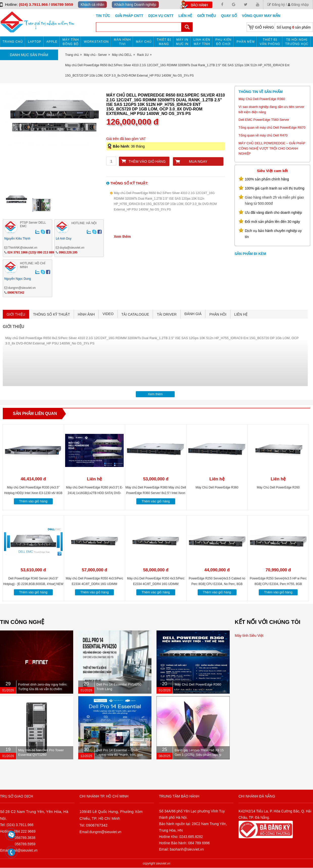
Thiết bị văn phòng (270, 42)
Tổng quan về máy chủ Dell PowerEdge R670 (272, 127)
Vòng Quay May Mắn (261, 16)
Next (112, 141)
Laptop (35, 42)
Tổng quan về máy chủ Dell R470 (263, 135)
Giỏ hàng (264, 27)
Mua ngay (198, 161)
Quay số (229, 16)
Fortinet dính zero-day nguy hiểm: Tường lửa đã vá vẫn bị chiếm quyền (43, 689)
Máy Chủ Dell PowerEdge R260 (278, 487)
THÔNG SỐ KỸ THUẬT (51, 314)
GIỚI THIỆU (16, 314)
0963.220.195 (68, 252)
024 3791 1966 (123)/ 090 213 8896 (32, 252)
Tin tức (103, 16)
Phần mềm (246, 42)
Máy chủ (144, 42)
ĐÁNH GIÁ (193, 314)
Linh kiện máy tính (202, 42)
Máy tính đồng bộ (71, 42)
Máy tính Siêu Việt (249, 636)
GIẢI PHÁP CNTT (129, 16)
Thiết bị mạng (164, 42)
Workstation (96, 42)
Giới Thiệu (206, 16)
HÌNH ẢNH (86, 314)
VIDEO (108, 314)
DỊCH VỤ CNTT (161, 16)
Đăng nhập (298, 5)
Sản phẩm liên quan (35, 414)
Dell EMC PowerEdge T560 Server (264, 120)
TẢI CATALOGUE (135, 314)
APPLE (52, 42)
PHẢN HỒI (218, 314)
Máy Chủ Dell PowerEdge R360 (262, 99)
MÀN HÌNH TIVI (122, 42)
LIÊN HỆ (241, 314)
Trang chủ (13, 42)
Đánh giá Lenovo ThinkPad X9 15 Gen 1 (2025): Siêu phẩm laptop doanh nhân (199, 755)
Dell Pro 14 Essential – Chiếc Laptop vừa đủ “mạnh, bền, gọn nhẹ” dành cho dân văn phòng (120, 755)
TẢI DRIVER (167, 314)
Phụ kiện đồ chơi (223, 42)
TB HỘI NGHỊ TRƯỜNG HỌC (297, 42)
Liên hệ (185, 16)
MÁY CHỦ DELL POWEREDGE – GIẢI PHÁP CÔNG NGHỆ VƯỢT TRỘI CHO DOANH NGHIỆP (272, 148)
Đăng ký (276, 5)
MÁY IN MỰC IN (182, 42)
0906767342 (16, 293)
